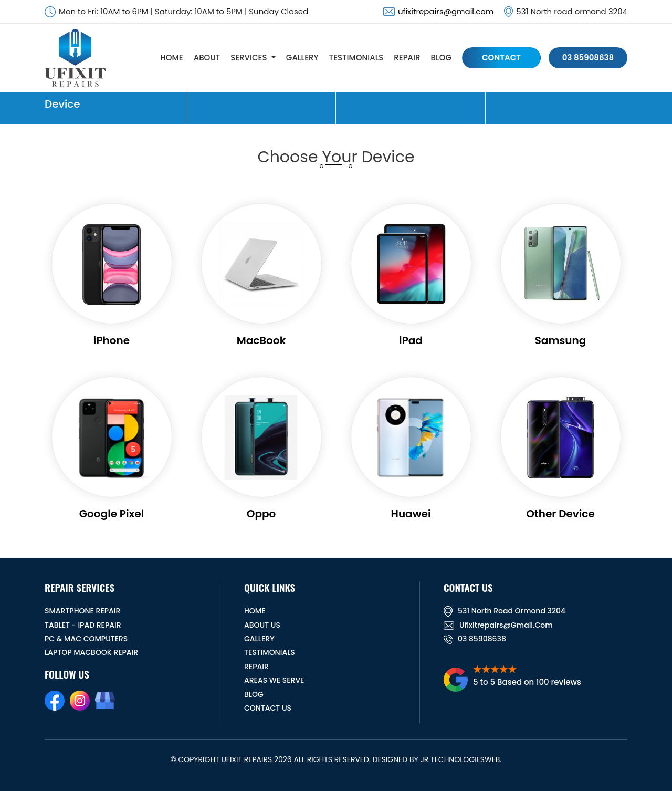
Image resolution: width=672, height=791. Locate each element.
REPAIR (407, 58)
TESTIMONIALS (356, 58)
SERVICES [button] (249, 58)
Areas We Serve (274, 680)
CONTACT (501, 58)
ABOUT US (262, 625)
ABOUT (207, 58)
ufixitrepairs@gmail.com (446, 11)
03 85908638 (588, 58)
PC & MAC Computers (86, 639)
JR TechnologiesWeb (460, 759)
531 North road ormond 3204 (505, 611)
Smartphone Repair (82, 611)
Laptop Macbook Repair (91, 652)
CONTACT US (268, 708)
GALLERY (302, 58)
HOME (171, 58)
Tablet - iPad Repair (83, 625)
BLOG (441, 58)
